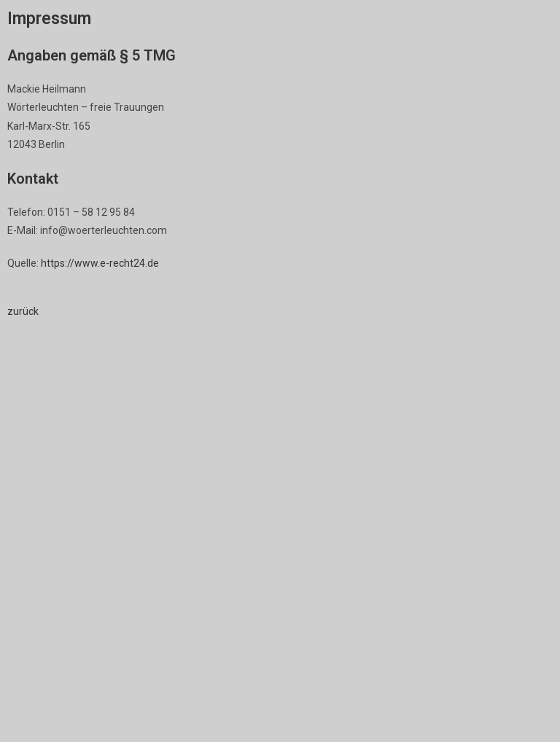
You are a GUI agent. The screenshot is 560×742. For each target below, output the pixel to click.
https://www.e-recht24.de (100, 263)
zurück (23, 311)
